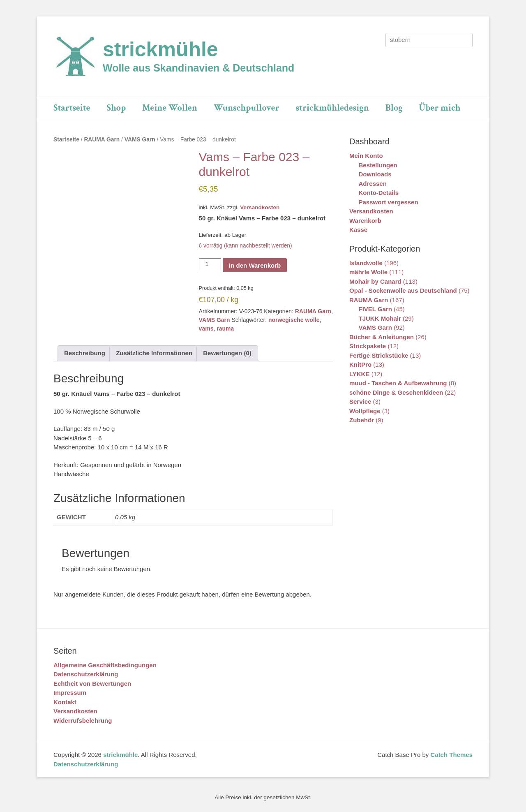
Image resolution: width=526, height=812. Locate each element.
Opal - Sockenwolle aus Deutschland (403, 290)
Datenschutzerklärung (86, 674)
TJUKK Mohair (380, 318)
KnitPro (360, 364)
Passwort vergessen (389, 202)
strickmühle (160, 49)
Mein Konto (366, 156)
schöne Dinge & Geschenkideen (396, 392)
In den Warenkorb (255, 265)
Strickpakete (368, 346)
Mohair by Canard (375, 281)
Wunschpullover (247, 108)
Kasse (358, 230)
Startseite (72, 108)
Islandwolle (366, 263)
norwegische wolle (294, 320)
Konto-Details (379, 193)
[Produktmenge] (210, 264)
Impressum (70, 693)
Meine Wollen (170, 108)
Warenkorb (365, 221)
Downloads (375, 174)
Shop (117, 108)
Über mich (440, 108)
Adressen (373, 184)
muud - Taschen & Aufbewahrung (398, 383)
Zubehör (362, 420)
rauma (225, 329)
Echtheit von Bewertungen (92, 684)
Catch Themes (451, 755)
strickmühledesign (332, 108)
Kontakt (65, 702)
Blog (394, 108)
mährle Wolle (368, 272)
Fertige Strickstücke (379, 355)
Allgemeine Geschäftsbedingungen (105, 665)
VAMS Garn (140, 140)
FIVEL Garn (375, 309)
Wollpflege (365, 411)
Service (360, 401)
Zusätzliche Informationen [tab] (154, 353)
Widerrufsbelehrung (83, 721)
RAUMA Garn (102, 140)
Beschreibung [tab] (85, 353)
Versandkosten (260, 207)
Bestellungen (378, 165)
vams (206, 329)
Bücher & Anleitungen (382, 337)
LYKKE (359, 374)
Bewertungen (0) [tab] (227, 353)
